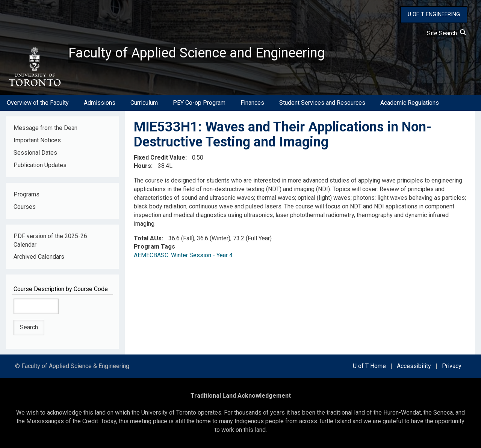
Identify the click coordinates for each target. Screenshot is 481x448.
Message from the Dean (45, 128)
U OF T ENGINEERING (434, 14)
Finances (252, 103)
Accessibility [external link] (414, 366)
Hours (142, 166)
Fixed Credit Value (160, 158)
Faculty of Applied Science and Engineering (197, 53)
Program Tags (154, 247)
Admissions (100, 103)
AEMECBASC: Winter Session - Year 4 (183, 255)
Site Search (446, 33)
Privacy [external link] (452, 366)
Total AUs (148, 238)
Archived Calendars (39, 257)
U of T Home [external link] (369, 366)
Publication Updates (40, 165)
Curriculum (144, 103)
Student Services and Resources (322, 103)
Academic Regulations (410, 103)
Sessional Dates (35, 153)
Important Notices (37, 140)
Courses (25, 207)
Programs (26, 194)
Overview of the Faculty (38, 103)
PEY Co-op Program (199, 103)
